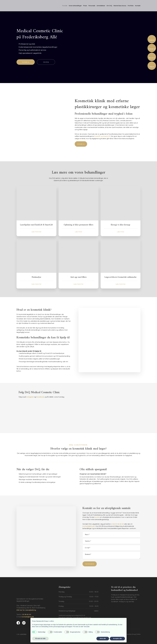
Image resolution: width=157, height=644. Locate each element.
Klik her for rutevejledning (26, 610)
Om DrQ (109, 6)
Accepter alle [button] (117, 638)
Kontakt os (81, 144)
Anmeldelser (101, 6)
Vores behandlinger (75, 6)
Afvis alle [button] (103, 638)
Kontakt (138, 6)
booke (97, 517)
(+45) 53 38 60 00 (117, 524)
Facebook (40, 397)
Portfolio (131, 6)
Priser (85, 6)
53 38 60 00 (27, 614)
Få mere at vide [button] (40, 638)
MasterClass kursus (120, 6)
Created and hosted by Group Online (128, 634)
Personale (92, 6)
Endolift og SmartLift (102, 136)
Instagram (30, 397)
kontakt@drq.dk (89, 526)
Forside (65, 6)
